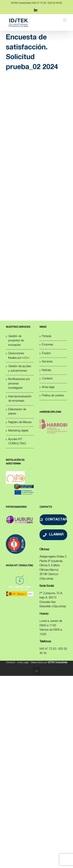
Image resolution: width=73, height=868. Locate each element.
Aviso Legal (23, 663)
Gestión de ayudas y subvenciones (20, 369)
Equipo (46, 353)
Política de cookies (53, 396)
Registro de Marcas (20, 422)
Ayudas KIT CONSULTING (17, 442)
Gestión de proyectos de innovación (16, 341)
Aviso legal (48, 387)
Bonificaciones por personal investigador (19, 384)
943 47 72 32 (48, 649)
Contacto (47, 379)
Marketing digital (18, 431)
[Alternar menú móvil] (65, 20)
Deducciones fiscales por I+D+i (19, 356)
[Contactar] (53, 520)
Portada (47, 336)
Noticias (47, 370)
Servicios (47, 362)
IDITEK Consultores (57, 663)
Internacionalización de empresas (20, 399)
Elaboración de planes (17, 412)
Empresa (47, 345)
